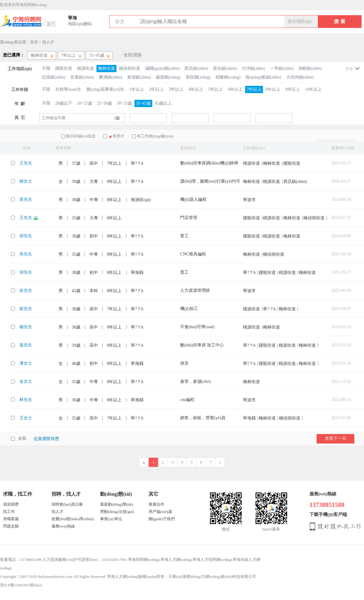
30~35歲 (124, 103)
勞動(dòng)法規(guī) (117, 512)
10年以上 (313, 89)
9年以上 (293, 89)
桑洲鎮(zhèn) (111, 77)
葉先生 (26, 345)
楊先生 (26, 327)
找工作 (9, 512)
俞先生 (26, 290)
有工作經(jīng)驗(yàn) (155, 136)
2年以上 (156, 89)
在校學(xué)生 (68, 89)
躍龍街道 (64, 68)
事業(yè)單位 (111, 519)
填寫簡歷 (11, 504)
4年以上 (196, 89)
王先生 (26, 163)
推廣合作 (157, 504)
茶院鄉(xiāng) (198, 77)
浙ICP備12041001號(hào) (21, 585)
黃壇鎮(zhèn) (139, 77)
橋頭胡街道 (130, 68)
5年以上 (216, 89)
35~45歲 (143, 103)
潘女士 (26, 363)
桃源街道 (86, 68)
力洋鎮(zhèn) (253, 68)
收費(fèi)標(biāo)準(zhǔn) (73, 519)
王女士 (26, 418)
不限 (46, 68)
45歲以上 (163, 103)
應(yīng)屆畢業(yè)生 (105, 89)
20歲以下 (64, 103)
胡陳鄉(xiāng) (228, 77)
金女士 (26, 381)
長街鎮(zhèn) (225, 68)
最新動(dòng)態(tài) (116, 504)
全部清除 (133, 55)
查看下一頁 (335, 438)
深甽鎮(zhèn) (310, 68)
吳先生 (26, 254)
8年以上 (273, 89)
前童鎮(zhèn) (82, 77)
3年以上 (176, 89)
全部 (22, 438)
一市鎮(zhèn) (282, 68)
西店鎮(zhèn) (196, 68)
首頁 (34, 42)
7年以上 (254, 89)
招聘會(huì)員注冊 (67, 504)
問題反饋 (11, 526)
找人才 (57, 512)
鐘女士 (26, 181)
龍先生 (26, 309)
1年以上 (137, 89)
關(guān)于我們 (162, 519)
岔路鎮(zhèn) (54, 77)
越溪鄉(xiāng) (168, 77)
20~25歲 (85, 103)
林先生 (26, 400)
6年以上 (235, 89)
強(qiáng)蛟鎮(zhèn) (263, 77)
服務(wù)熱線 (63, 526)
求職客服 (11, 519)
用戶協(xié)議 (160, 512)
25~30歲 (105, 103)
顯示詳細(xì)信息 (81, 136)
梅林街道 (106, 68)
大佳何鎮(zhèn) (300, 77)
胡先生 (26, 236)
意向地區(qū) (300, 21)
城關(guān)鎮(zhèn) (162, 68)
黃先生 (26, 199)
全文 (120, 21)
